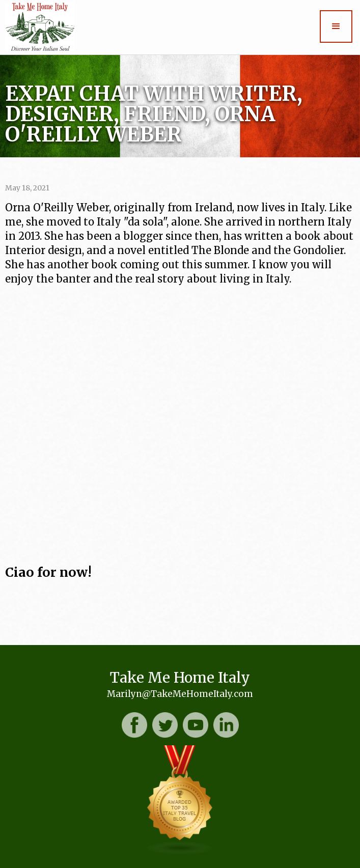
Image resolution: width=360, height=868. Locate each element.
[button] (336, 26)
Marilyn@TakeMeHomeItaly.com (180, 694)
